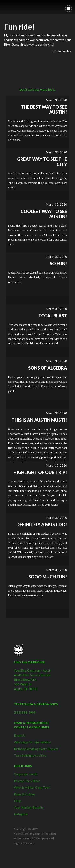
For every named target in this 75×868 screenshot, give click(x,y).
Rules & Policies (25, 794)
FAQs (18, 801)
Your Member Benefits (29, 807)
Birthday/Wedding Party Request (36, 749)
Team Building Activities (30, 755)
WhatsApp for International (32, 742)
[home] (3, 5)
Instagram (21, 814)
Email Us (20, 735)
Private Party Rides (27, 781)
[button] (68, 9)
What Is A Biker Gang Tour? (32, 787)
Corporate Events (26, 774)
